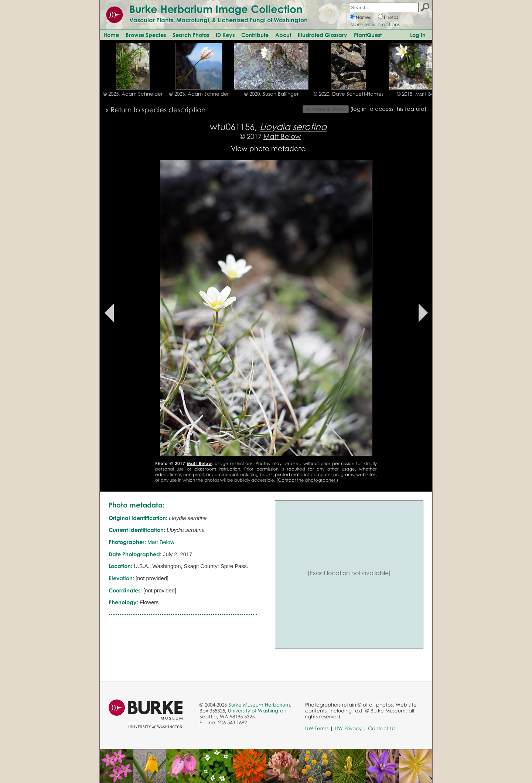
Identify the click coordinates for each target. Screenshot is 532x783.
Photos (391, 17)
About (283, 35)
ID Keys (225, 35)
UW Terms (317, 728)
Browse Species (146, 35)
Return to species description (158, 110)
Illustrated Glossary (323, 35)
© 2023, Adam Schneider (199, 94)
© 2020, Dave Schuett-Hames (349, 94)
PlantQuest (368, 35)
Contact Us (382, 728)
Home (111, 35)
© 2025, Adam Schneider (133, 94)
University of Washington (257, 711)
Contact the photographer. (307, 480)
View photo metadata (268, 148)
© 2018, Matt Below (420, 94)
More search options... (377, 24)
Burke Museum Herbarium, (260, 705)
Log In (418, 35)
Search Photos (191, 35)
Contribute (255, 35)
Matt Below (282, 136)
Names (363, 17)
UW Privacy (348, 728)
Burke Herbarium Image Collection (216, 9)
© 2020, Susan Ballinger (271, 94)
